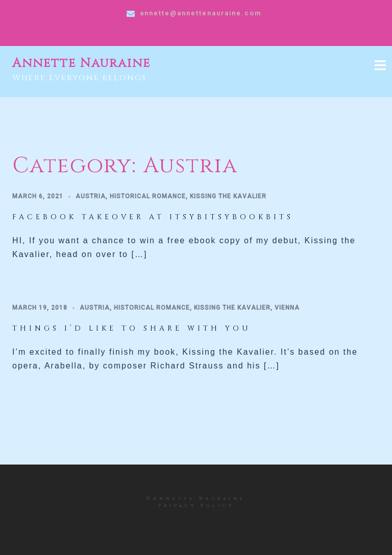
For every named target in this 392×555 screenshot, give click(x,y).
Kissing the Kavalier (228, 196)
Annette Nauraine (81, 63)
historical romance (148, 196)
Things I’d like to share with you (132, 328)
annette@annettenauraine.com (201, 13)
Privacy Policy (196, 506)
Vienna (287, 308)
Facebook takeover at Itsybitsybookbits (153, 217)
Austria (91, 196)
